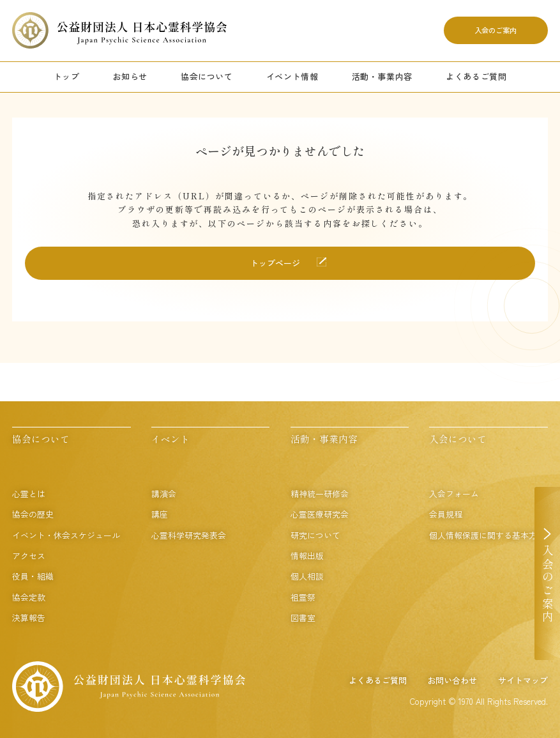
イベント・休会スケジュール (66, 535)
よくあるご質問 (476, 76)
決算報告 (29, 618)
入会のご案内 (496, 30)
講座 (160, 514)
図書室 (303, 618)
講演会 (164, 494)
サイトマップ (523, 680)
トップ (67, 76)
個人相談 (307, 576)
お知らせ (130, 76)
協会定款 (29, 597)
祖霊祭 (303, 597)
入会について (458, 439)
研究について (315, 535)
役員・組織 (33, 576)
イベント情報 (292, 76)
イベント (170, 439)
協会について (207, 76)
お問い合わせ (452, 680)
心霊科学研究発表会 (189, 535)
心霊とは (29, 494)
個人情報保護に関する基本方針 (487, 535)
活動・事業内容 (382, 76)
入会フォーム (454, 494)
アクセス (29, 556)
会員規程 (446, 514)
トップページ (275, 263)
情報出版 (307, 556)
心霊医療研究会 (320, 514)
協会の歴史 (33, 514)
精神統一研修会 (320, 494)
